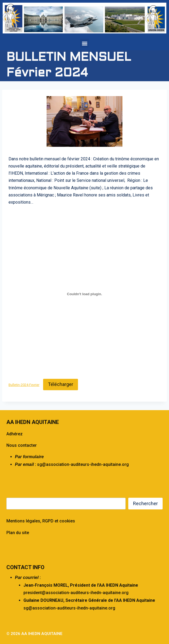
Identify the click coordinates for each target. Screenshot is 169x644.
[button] (84, 43)
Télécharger (61, 384)
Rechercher (145, 503)
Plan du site (18, 533)
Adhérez (15, 434)
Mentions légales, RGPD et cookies (41, 521)
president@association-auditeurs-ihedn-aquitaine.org (76, 593)
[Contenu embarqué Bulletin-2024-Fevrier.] (84, 294)
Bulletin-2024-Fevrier (24, 385)
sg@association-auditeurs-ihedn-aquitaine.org (83, 464)
